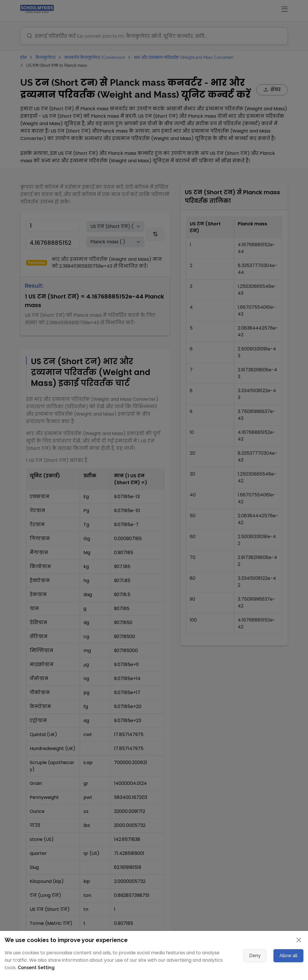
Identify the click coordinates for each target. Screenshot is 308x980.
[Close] (299, 940)
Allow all (288, 956)
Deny (255, 956)
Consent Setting (36, 968)
